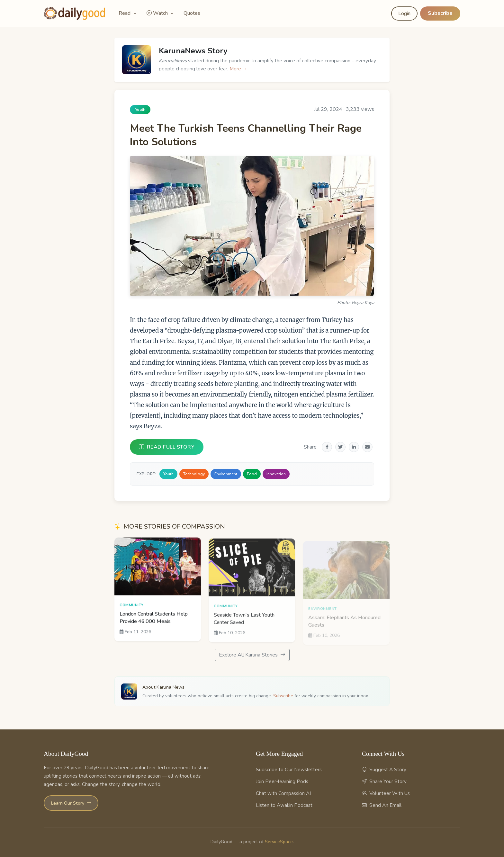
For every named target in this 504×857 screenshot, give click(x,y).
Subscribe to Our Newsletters (289, 770)
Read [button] (125, 13)
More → (238, 69)
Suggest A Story (384, 770)
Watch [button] (158, 13)
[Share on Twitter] (340, 447)
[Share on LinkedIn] (354, 447)
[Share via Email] (367, 447)
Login (404, 13)
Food (252, 474)
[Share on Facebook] (327, 447)
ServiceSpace (279, 842)
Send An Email (382, 805)
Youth (168, 474)
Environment (226, 474)
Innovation (276, 474)
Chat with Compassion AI (283, 793)
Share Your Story (384, 781)
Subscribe (440, 13)
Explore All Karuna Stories (252, 655)
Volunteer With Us (386, 793)
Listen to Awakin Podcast (284, 805)
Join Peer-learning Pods (282, 781)
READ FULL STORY (167, 447)
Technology (194, 474)
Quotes (192, 13)
